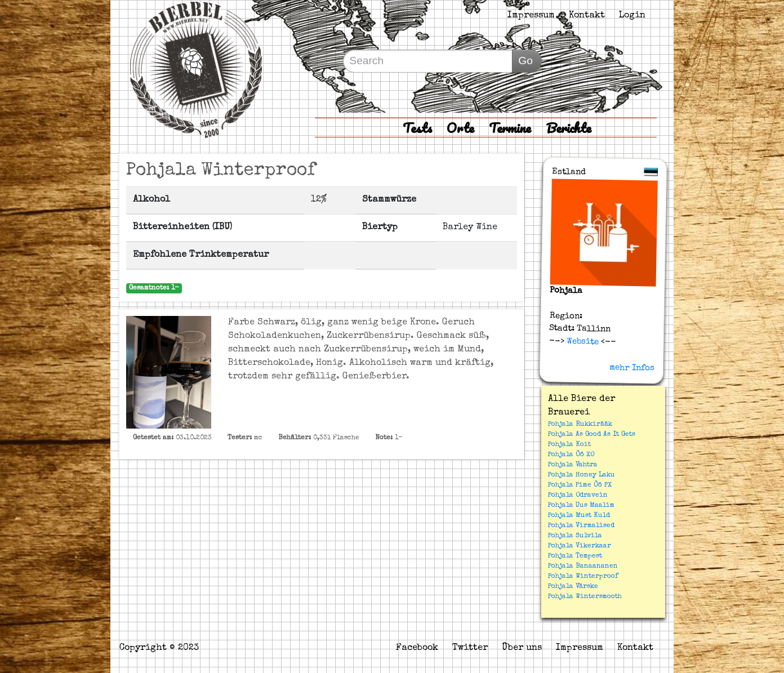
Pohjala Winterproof (583, 577)
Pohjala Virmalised (581, 526)
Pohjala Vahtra (573, 465)
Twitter (470, 648)
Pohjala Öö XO (571, 455)
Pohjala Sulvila (575, 536)
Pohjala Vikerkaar (580, 546)
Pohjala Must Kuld (579, 516)
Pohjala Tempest (575, 556)
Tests (417, 128)
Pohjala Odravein (578, 496)
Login (632, 16)
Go (525, 61)
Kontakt (587, 16)
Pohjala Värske (573, 587)
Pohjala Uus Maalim (581, 506)
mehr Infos (632, 368)
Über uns (522, 648)
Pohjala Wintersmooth (585, 597)
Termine (510, 128)
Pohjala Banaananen (583, 567)
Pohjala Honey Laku (582, 475)
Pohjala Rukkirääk (580, 425)
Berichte (569, 128)
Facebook (417, 648)
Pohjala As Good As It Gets (592, 435)
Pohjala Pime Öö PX (580, 485)
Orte (460, 128)
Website (582, 341)
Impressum (531, 16)
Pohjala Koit (569, 445)
